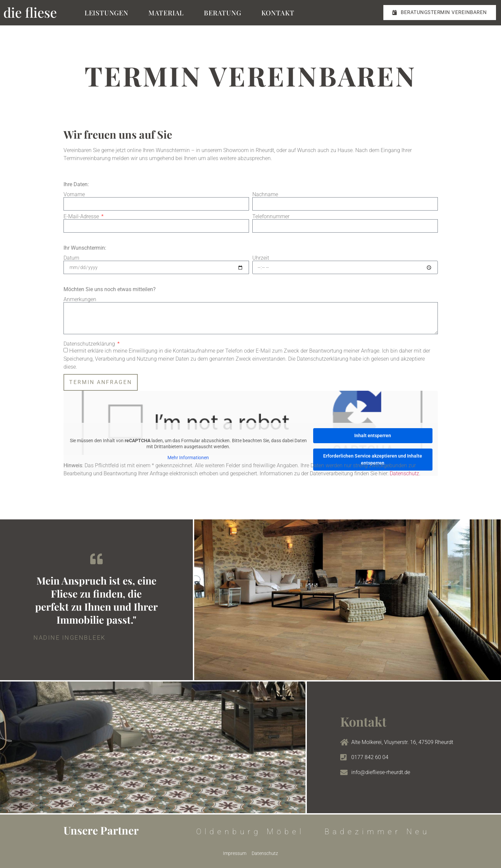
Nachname (265, 195)
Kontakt (278, 13)
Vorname (74, 195)
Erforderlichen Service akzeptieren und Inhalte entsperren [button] (373, 459)
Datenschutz (404, 473)
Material (166, 13)
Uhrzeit (261, 258)
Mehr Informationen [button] (188, 458)
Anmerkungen (80, 299)
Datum (71, 258)
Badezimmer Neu (377, 832)
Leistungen (106, 13)
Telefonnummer (271, 217)
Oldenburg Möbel (250, 832)
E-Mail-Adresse (82, 217)
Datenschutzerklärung (90, 344)
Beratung (222, 13)
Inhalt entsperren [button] (373, 436)
